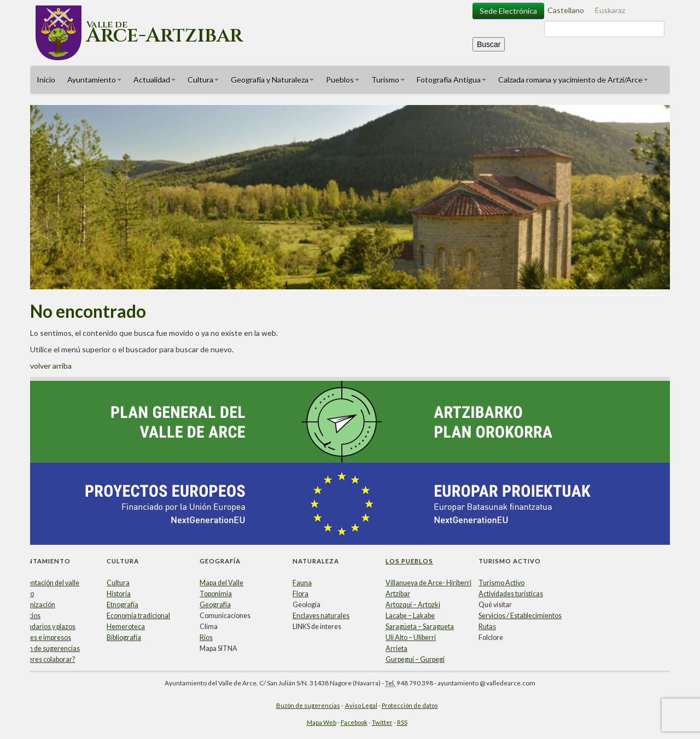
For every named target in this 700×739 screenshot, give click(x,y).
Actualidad (154, 80)
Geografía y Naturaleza (272, 80)
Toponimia (216, 594)
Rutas (487, 627)
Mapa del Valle (221, 583)
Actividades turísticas (511, 594)
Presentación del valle (46, 583)
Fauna (302, 583)
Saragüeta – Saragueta (420, 627)
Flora (301, 594)
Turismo (388, 80)
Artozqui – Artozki (413, 605)
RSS (402, 722)
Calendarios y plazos (45, 627)
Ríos (206, 638)
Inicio (46, 80)
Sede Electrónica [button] (508, 11)
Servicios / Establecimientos (520, 616)
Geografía (215, 605)
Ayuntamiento (94, 80)
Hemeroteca (126, 627)
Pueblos (343, 80)
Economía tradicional (138, 616)
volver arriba (51, 366)
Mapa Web (322, 722)
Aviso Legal (361, 705)
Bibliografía (124, 638)
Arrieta (396, 648)
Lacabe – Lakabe (410, 616)
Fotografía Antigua (451, 80)
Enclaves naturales (321, 616)
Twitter (382, 722)
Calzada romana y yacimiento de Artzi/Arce (573, 80)
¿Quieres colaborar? (44, 659)
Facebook (354, 722)
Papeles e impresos (42, 638)
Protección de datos (410, 705)
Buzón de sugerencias (47, 648)
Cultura (203, 80)
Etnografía (122, 605)
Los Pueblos (409, 561)
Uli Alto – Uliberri (411, 638)
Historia (119, 594)
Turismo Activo (501, 583)
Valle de (165, 30)
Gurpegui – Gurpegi (415, 659)
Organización (34, 605)
